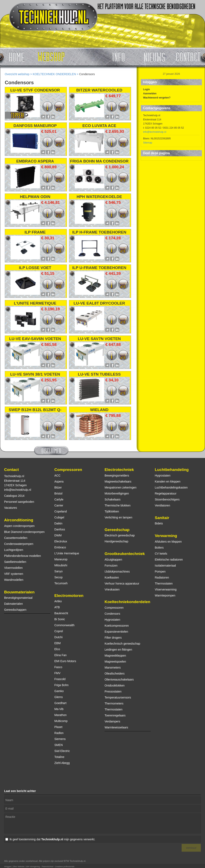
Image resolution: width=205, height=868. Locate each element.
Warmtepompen (165, 595)
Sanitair (162, 518)
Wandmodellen (14, 580)
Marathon (61, 715)
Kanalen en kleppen (168, 481)
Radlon (59, 733)
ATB (57, 607)
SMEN (59, 745)
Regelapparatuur (166, 493)
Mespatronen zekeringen (121, 487)
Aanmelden (150, 94)
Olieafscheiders (115, 674)
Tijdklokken (112, 511)
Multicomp (61, 721)
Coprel (59, 631)
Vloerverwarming (166, 589)
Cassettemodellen (16, 538)
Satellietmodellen (15, 562)
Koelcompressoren (117, 626)
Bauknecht (61, 613)
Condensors (112, 614)
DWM (58, 535)
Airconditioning (19, 520)
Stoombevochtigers (167, 499)
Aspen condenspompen (19, 526)
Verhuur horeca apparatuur (122, 583)
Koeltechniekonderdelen (127, 602)
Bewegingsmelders (117, 476)
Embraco (60, 547)
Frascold (60, 679)
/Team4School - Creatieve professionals (58, 867)
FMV (58, 673)
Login (147, 89)
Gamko (59, 691)
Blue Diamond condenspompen (24, 532)
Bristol (58, 493)
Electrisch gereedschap (120, 535)
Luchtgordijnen (14, 550)
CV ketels (161, 554)
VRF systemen (14, 574)
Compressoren (68, 470)
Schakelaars (113, 499)
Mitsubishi (61, 565)
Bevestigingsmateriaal (18, 598)
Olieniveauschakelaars (119, 679)
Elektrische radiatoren (169, 560)
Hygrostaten (112, 620)
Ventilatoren (163, 505)
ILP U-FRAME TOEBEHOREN (99, 268)
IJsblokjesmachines (117, 572)
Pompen (160, 572)
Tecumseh (61, 583)
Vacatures (11, 508)
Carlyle (59, 499)
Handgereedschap (116, 541)
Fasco (58, 667)
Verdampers (112, 721)
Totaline (59, 757)
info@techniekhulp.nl (155, 132)
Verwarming (166, 536)
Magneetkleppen (115, 656)
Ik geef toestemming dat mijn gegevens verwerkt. (52, 839)
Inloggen (8, 867)
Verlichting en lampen (118, 517)
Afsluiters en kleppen (168, 542)
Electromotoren (69, 596)
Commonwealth (65, 625)
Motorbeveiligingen (117, 493)
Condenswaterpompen (19, 544)
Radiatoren (162, 577)
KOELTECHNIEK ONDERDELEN (54, 74)
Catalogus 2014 (14, 496)
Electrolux (61, 541)
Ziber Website (19, 867)
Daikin (58, 523)
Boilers (159, 548)
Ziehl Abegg (62, 763)
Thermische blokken (118, 505)
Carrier (59, 505)
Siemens (60, 739)
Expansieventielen (116, 632)
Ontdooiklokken (115, 685)
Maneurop (61, 559)
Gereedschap (117, 530)
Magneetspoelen (115, 662)
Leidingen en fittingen (118, 650)
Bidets (159, 523)
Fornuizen (111, 566)
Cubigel (59, 517)
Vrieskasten (112, 589)
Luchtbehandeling (172, 470)
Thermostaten (113, 709)
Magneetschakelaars (118, 481)
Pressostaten (113, 691)
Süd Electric (62, 751)
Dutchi (59, 637)
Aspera (59, 481)
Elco (57, 649)
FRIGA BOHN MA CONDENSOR (99, 161)
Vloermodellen (13, 568)
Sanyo (59, 571)
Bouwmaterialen (19, 592)
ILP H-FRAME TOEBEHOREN (99, 232)
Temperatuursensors (118, 697)
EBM (58, 643)
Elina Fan (61, 655)
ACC (58, 476)
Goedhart (60, 703)
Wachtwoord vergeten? (157, 98)
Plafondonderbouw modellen (22, 556)
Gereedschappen (15, 610)
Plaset (58, 727)
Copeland (61, 511)
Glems (59, 697)
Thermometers (114, 703)
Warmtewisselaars (116, 727)
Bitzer (58, 487)
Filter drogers (113, 638)
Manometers (113, 668)
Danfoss (60, 529)
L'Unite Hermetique (67, 553)
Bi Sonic (60, 619)
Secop (59, 577)
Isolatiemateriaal (165, 566)
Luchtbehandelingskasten (171, 487)
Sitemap (148, 143)
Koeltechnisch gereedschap (122, 644)
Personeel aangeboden (19, 502)
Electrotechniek (119, 470)
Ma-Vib (59, 709)
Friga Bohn (61, 685)
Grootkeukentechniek (125, 554)
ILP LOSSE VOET (35, 268)
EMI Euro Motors (65, 661)
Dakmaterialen (13, 604)
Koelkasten (112, 577)
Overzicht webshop (17, 74)
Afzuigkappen (113, 560)
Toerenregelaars (115, 715)
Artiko (58, 601)
